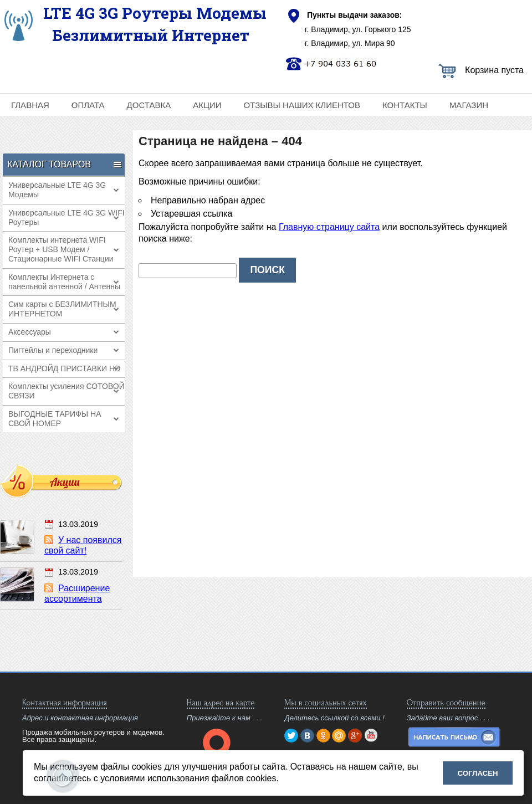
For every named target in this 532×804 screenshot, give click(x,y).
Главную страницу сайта (329, 227)
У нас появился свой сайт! (83, 545)
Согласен (478, 773)
